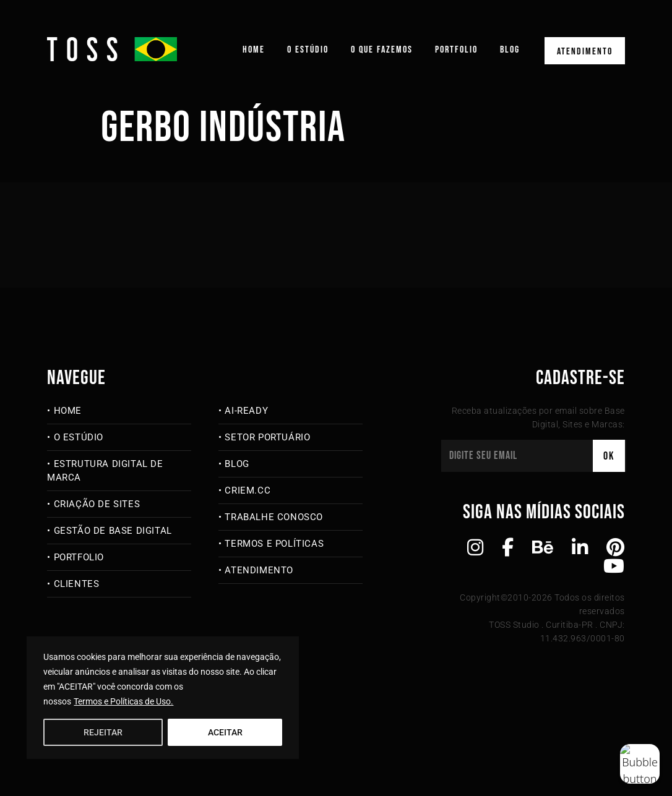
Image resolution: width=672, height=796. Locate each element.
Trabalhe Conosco (274, 517)
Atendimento (585, 52)
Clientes (77, 584)
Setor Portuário (267, 437)
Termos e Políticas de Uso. (123, 701)
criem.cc (248, 490)
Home (254, 50)
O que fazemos (382, 50)
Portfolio (456, 50)
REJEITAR (103, 732)
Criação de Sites (97, 504)
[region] (163, 698)
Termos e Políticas (274, 544)
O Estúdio (308, 50)
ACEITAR (225, 732)
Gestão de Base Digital (113, 531)
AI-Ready (246, 411)
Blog (510, 50)
